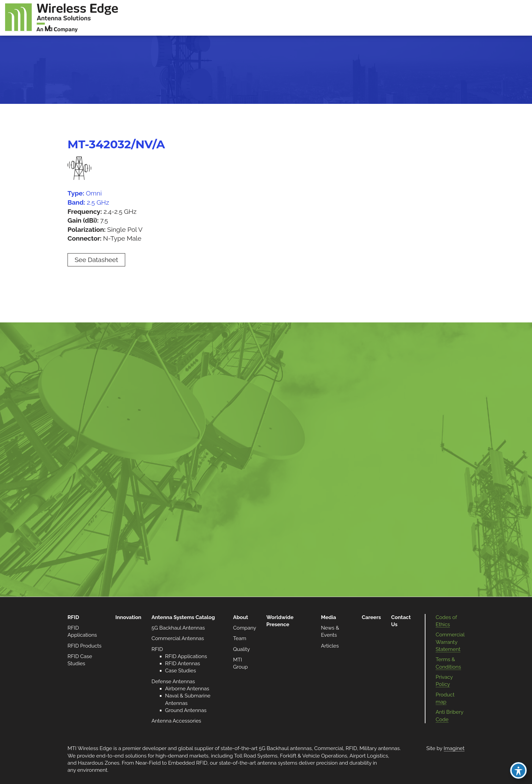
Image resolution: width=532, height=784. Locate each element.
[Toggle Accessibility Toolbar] (518, 770)
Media (328, 617)
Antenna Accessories (176, 721)
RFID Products (84, 646)
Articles (330, 646)
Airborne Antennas (187, 689)
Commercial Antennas (178, 638)
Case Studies (181, 671)
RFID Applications (186, 656)
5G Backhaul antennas (285, 748)
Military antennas (379, 748)
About (241, 617)
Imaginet (454, 748)
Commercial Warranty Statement (450, 642)
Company (245, 628)
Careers (371, 617)
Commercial (329, 748)
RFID (73, 617)
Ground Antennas (186, 710)
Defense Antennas (173, 682)
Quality (241, 649)
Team (240, 638)
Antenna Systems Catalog (183, 617)
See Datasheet (96, 260)
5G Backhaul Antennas (178, 628)
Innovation (128, 617)
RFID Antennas (183, 664)
